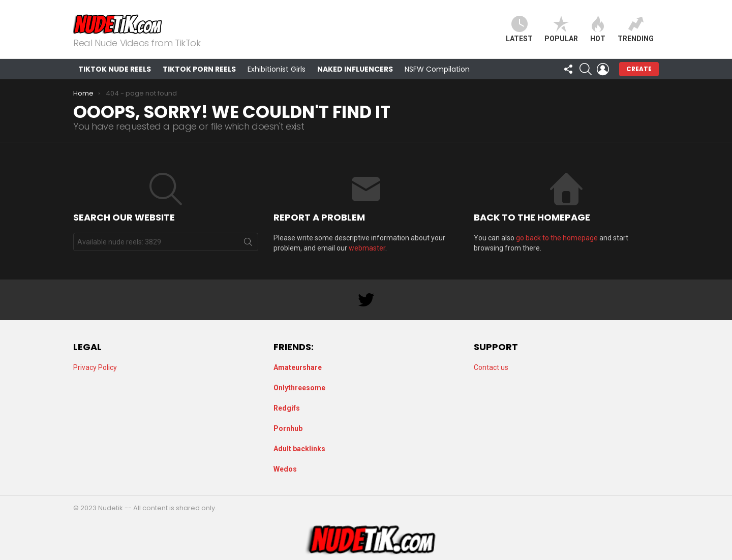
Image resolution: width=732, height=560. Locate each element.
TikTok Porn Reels (199, 69)
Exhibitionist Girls (277, 69)
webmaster (367, 248)
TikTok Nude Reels (115, 69)
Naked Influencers (355, 69)
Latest (519, 29)
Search (248, 244)
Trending (636, 29)
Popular (561, 29)
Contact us (491, 367)
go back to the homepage (557, 238)
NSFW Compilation (437, 69)
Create (639, 69)
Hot (598, 29)
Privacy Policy (95, 367)
